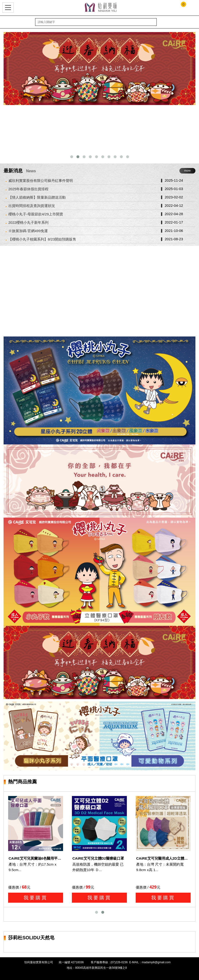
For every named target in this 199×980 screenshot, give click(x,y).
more (187, 171)
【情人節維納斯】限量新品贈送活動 (37, 197)
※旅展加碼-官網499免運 (28, 231)
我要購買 (36, 898)
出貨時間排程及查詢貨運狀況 (32, 206)
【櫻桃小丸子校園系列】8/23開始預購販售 (42, 239)
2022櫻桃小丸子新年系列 (28, 222)
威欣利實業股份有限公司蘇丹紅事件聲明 (41, 181)
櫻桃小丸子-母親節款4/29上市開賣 (36, 214)
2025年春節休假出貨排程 (28, 189)
